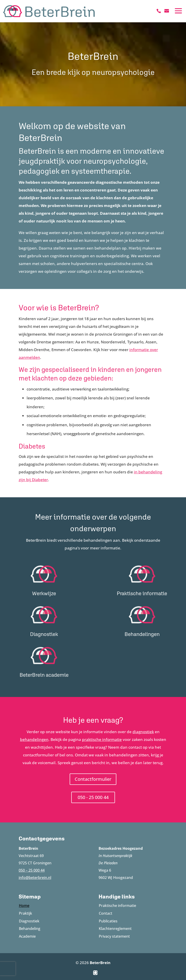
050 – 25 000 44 (32, 870)
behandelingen (34, 739)
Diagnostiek (44, 634)
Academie (27, 936)
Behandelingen (142, 634)
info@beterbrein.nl (35, 878)
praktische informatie (102, 739)
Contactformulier (93, 779)
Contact (106, 913)
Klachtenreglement (115, 929)
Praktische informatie (142, 593)
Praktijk (25, 913)
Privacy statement (114, 936)
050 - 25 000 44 (93, 797)
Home (24, 906)
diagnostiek (143, 732)
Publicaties (108, 921)
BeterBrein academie (44, 675)
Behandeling (30, 929)
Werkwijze (44, 593)
